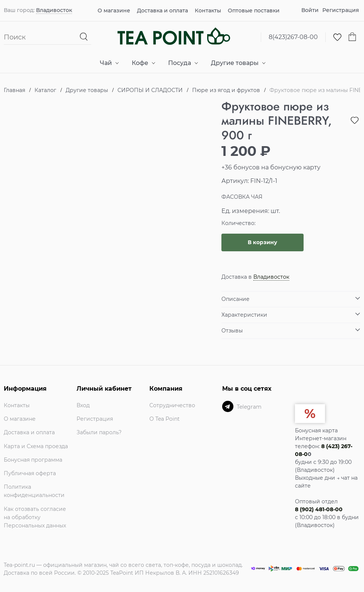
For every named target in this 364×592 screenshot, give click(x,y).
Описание (235, 299)
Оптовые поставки (254, 11)
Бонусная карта (316, 430)
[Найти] (84, 37)
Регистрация (341, 10)
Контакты (208, 11)
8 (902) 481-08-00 (319, 509)
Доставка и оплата (162, 11)
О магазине (114, 11)
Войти (310, 10)
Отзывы (232, 331)
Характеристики (244, 315)
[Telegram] (228, 406)
